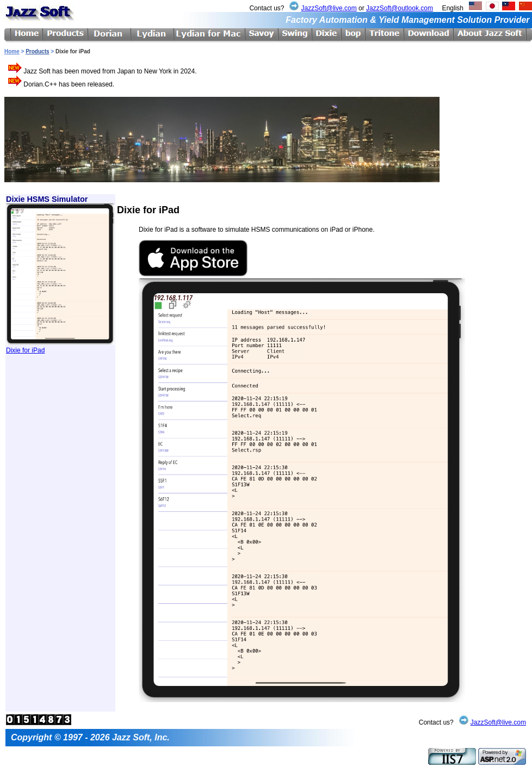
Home (12, 51)
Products (37, 51)
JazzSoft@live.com (329, 8)
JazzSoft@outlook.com (400, 8)
